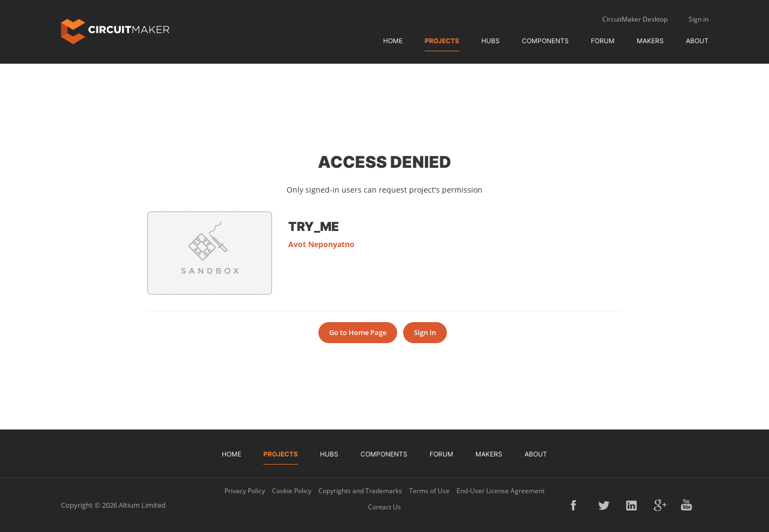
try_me (314, 226)
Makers (650, 41)
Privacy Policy (245, 491)
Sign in (699, 19)
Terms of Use (429, 491)
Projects (442, 41)
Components (545, 41)
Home (393, 41)
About (697, 41)
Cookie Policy (292, 491)
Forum (603, 41)
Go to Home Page (358, 332)
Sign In (425, 332)
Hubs (491, 41)
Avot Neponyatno (321, 244)
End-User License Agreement (501, 491)
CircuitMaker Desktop (635, 19)
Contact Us (384, 507)
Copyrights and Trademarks (360, 491)
